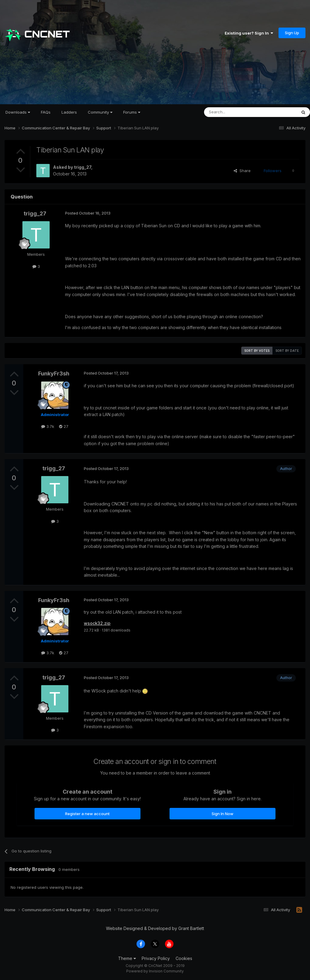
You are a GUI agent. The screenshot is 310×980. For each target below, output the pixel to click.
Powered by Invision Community (155, 971)
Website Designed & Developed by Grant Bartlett (155, 928)
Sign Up (292, 33)
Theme (127, 958)
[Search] (235, 112)
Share (242, 171)
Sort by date (287, 351)
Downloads (18, 112)
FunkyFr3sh (54, 373)
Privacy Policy (156, 958)
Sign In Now (223, 814)
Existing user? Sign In (249, 33)
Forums (132, 112)
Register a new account (87, 814)
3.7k (48, 426)
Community (100, 112)
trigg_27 (82, 167)
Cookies (184, 958)
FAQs (46, 112)
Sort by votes (257, 351)
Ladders (69, 112)
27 (64, 426)
